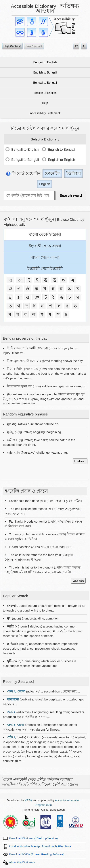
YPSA (28, 800)
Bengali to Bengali (45, 83)
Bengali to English (45, 62)
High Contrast (12, 46)
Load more (80, 461)
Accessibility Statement (45, 113)
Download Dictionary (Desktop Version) (33, 838)
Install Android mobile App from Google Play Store (40, 846)
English (44, 184)
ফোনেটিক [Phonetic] (52, 173)
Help (45, 103)
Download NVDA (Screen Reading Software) (37, 854)
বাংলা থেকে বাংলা (45, 257)
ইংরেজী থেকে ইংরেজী (45, 269)
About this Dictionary (22, 862)
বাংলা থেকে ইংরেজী (45, 234)
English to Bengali (45, 73)
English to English (45, 93)
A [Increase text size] (76, 46)
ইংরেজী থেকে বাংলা (45, 246)
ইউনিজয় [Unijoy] (74, 173)
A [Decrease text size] (84, 46)
